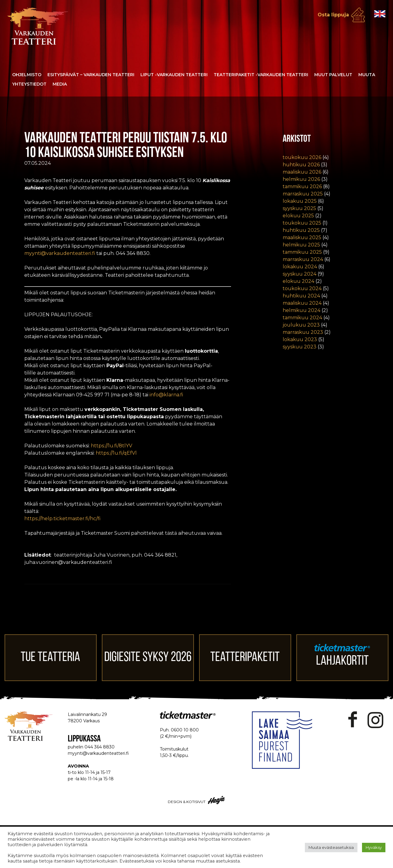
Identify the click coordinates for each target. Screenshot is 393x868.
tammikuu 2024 (302, 318)
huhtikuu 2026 (301, 165)
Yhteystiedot (29, 84)
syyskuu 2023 (300, 347)
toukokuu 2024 (302, 288)
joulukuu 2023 (301, 325)
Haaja (217, 800)
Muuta (367, 75)
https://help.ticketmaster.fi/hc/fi (62, 519)
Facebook (353, 720)
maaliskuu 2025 (302, 237)
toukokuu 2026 (302, 157)
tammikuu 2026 (302, 186)
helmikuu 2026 (301, 179)
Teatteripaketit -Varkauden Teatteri (261, 75)
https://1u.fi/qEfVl (116, 453)
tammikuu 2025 (302, 252)
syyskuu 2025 (299, 208)
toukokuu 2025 (302, 223)
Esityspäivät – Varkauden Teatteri (91, 75)
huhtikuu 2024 (301, 296)
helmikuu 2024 (302, 310)
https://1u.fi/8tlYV (112, 446)
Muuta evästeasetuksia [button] (331, 847)
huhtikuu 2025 (301, 230)
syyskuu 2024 (300, 274)
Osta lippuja (333, 15)
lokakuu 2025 (300, 201)
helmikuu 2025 (301, 245)
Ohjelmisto (27, 75)
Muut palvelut (333, 75)
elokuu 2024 (298, 281)
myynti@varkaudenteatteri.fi (60, 253)
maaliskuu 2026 (302, 172)
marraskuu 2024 (303, 259)
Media (60, 84)
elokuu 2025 (298, 216)
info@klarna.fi (166, 395)
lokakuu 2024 (300, 267)
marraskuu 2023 (303, 332)
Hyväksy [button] (374, 847)
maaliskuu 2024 (302, 303)
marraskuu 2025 (303, 194)
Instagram (375, 720)
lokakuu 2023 (300, 339)
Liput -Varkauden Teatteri (174, 75)
